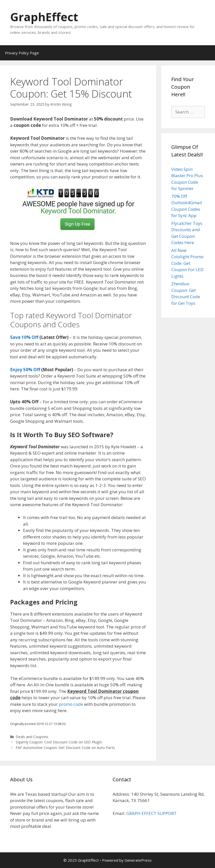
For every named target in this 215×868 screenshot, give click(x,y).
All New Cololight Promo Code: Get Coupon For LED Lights (187, 263)
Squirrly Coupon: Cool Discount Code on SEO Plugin (59, 742)
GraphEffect (44, 17)
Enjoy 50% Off (25, 370)
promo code (71, 704)
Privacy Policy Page (22, 53)
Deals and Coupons (32, 737)
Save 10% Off (24, 337)
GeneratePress (138, 860)
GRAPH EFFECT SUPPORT (151, 813)
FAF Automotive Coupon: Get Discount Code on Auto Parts (65, 748)
